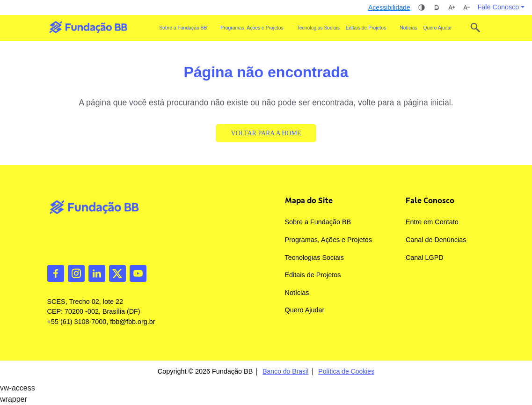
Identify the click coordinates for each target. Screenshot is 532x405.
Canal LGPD (425, 258)
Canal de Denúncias (436, 240)
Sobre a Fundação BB (318, 222)
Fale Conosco (430, 200)
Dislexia (437, 7)
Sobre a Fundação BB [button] (183, 28)
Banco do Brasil (285, 372)
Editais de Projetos (313, 275)
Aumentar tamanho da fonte (452, 7)
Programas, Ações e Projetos (328, 240)
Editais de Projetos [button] (366, 28)
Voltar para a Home (266, 133)
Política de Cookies (346, 372)
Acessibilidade (389, 7)
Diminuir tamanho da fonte (466, 7)
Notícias (408, 28)
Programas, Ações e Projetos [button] (252, 28)
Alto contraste (422, 7)
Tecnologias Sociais (318, 28)
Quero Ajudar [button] (437, 28)
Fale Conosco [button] (499, 7)
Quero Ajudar (305, 310)
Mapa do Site (309, 200)
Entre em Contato (432, 222)
